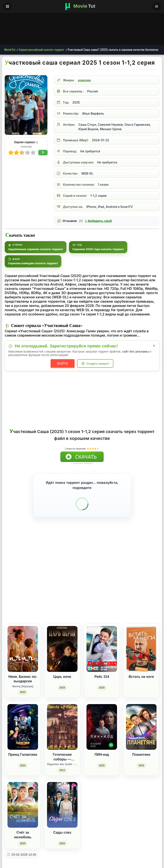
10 (11, 153)
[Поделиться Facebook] (121, 599)
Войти (63, 363)
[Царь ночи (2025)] (62, 655)
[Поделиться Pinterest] (144, 599)
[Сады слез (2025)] (62, 808)
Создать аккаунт (98, 364)
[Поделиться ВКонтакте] (113, 599)
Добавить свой (98, 221)
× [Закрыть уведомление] (154, 346)
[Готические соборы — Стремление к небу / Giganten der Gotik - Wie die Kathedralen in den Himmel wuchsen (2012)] (62, 733)
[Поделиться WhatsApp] (136, 599)
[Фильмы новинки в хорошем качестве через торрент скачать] (82, 6)
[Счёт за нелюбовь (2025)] (23, 808)
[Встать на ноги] (141, 655)
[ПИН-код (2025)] (102, 733)
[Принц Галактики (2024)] (23, 733)
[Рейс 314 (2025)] (102, 655)
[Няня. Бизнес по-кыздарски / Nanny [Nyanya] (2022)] (23, 655)
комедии (84, 80)
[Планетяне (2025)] (141, 733)
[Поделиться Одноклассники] (128, 599)
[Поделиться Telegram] (152, 599)
